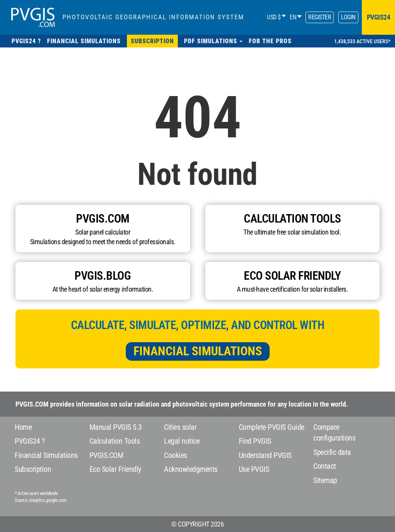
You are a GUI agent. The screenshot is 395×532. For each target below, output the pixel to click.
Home (23, 427)
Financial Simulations (198, 351)
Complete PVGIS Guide (272, 427)
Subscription (33, 469)
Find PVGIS (255, 441)
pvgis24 (379, 17)
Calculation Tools (115, 441)
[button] (213, 41)
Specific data (332, 452)
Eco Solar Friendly (115, 469)
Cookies (176, 455)
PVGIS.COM (106, 455)
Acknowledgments (191, 469)
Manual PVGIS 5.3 (116, 427)
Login (348, 17)
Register (320, 17)
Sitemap (325, 480)
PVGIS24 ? (30, 441)
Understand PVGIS (265, 455)
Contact (325, 466)
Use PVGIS (254, 469)
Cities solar (180, 427)
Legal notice (182, 441)
